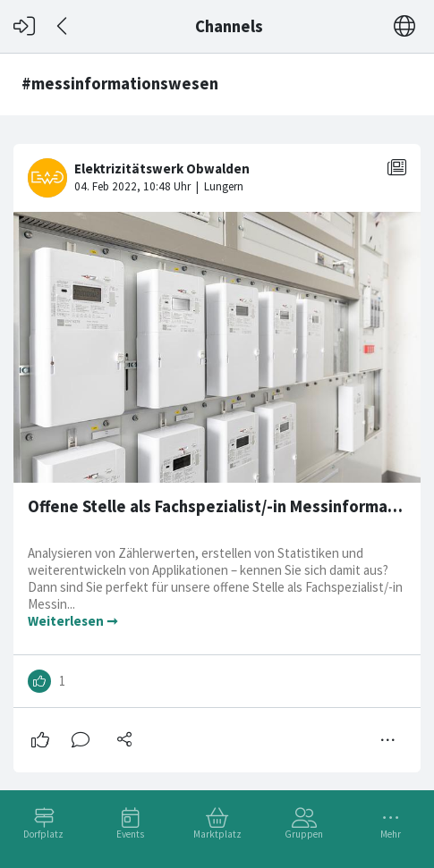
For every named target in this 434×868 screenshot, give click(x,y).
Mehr (391, 834)
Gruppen (304, 834)
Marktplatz (217, 834)
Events (130, 834)
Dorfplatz (43, 834)
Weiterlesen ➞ (73, 621)
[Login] (24, 26)
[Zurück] (63, 26)
